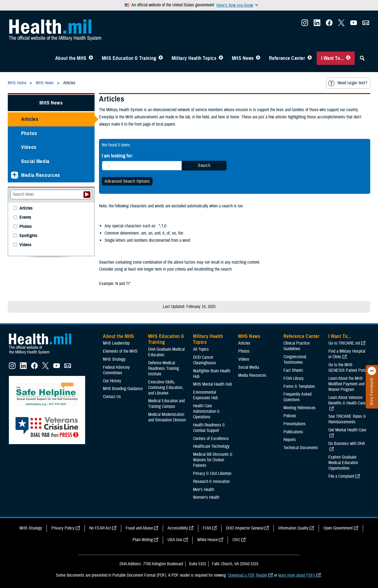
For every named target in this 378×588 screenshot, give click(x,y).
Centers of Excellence (211, 439)
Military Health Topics (194, 58)
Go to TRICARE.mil (344, 343)
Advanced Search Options (127, 181)
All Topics (201, 349)
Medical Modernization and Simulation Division (167, 417)
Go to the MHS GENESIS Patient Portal (348, 368)
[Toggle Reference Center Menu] (310, 58)
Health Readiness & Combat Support (209, 428)
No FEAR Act (100, 528)
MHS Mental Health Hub (212, 384)
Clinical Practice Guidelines (296, 346)
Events (25, 217)
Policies (290, 416)
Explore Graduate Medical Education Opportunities (343, 463)
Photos (29, 133)
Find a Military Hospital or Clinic (347, 354)
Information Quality (293, 528)
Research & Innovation (211, 482)
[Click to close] (372, 371)
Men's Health (204, 490)
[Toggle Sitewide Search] (362, 58)
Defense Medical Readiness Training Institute (163, 368)
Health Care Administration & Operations (206, 411)
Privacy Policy (63, 528)
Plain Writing (143, 540)
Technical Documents (301, 448)
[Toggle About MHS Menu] (91, 58)
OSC (236, 540)
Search (204, 166)
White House (207, 540)
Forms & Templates (299, 386)
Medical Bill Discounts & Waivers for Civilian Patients (213, 460)
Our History (112, 381)
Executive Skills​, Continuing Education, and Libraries (166, 388)
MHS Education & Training (129, 58)
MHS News (243, 58)
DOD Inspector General (245, 528)
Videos (29, 147)
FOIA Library (294, 378)
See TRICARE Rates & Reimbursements (347, 419)
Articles (30, 119)
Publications (293, 432)
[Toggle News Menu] (258, 58)
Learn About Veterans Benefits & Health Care (347, 400)
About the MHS (71, 58)
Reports (290, 440)
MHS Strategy (114, 359)
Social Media (35, 161)
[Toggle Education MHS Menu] (161, 58)
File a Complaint (341, 476)
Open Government (338, 528)
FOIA (207, 528)
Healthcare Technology (211, 446)
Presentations (295, 424)
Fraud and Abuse (139, 528)
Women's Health (206, 497)
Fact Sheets (293, 370)
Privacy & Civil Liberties (212, 474)
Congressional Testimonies (295, 360)
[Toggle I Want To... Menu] (348, 58)
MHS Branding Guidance (123, 389)
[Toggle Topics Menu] (221, 58)
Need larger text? (348, 83)
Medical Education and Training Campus (166, 404)
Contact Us (112, 397)
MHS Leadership (116, 343)
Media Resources (41, 175)
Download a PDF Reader (248, 575)
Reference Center (287, 58)
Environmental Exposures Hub (205, 395)
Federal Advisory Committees (116, 370)
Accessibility (178, 528)
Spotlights (28, 236)
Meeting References (300, 408)
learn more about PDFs (297, 575)
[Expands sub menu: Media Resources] (15, 175)
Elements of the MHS (120, 351)
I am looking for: (118, 156)
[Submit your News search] (87, 195)
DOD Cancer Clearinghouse (204, 360)
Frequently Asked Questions (297, 397)
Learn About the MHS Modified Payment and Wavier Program (346, 384)
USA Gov (175, 540)
